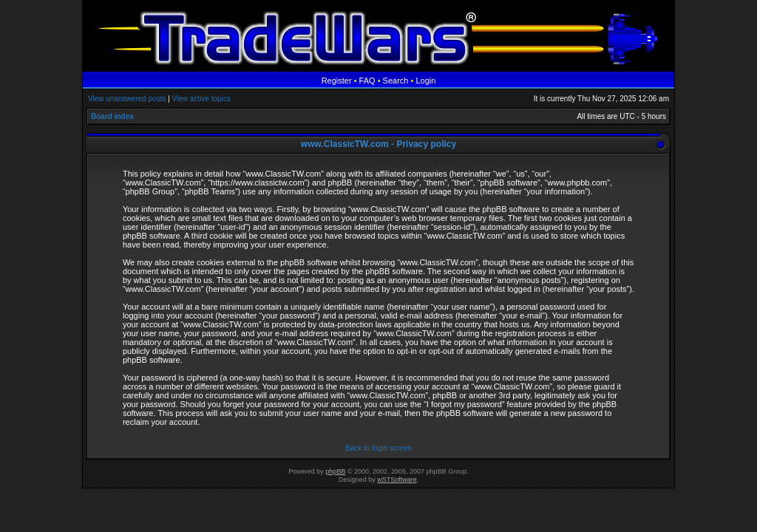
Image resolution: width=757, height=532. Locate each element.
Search (396, 81)
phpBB (335, 471)
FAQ (367, 81)
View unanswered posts (127, 99)
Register (337, 81)
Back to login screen (378, 448)
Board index (112, 116)
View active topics (201, 99)
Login (425, 81)
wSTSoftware (397, 480)
